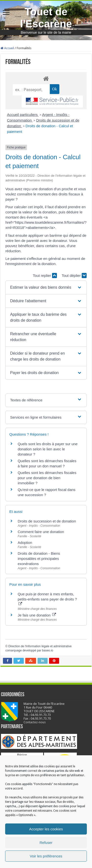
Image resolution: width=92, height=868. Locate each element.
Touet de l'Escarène (46, 18)
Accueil (7, 48)
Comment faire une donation (41, 532)
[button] (46, 287)
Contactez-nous (35, 722)
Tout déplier (74, 276)
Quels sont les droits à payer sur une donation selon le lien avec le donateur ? (48, 449)
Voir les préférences (46, 856)
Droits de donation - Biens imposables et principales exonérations (39, 559)
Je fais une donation (37, 615)
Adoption (25, 543)
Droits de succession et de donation (47, 521)
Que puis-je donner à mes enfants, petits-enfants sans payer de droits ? (47, 599)
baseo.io (47, 650)
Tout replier (45, 276)
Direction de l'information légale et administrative (40, 646)
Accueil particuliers (23, 115)
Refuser (46, 843)
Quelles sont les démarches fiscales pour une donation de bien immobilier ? (47, 478)
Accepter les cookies (46, 829)
